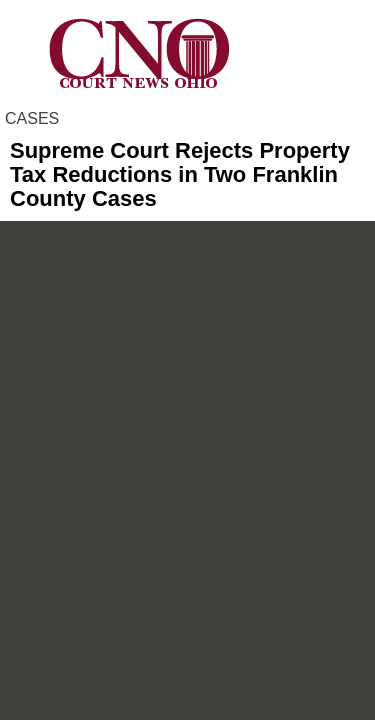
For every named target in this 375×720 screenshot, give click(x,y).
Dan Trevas (63, 230)
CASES (32, 118)
